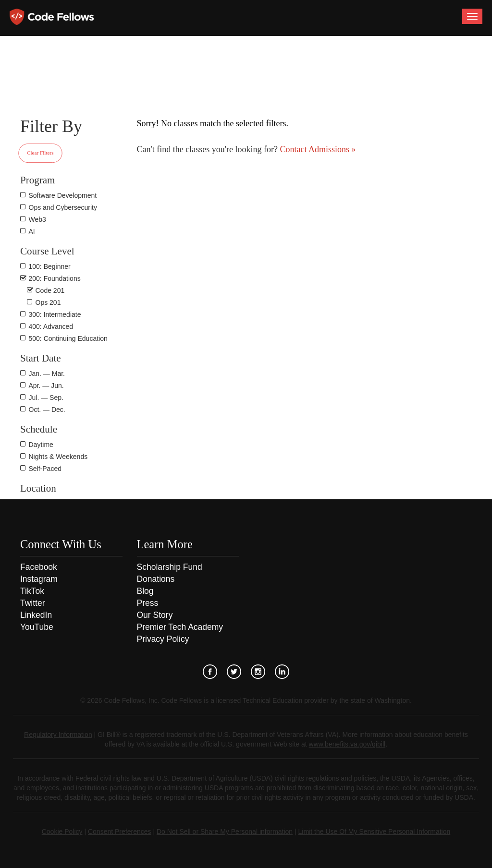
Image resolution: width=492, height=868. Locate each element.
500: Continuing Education (68, 338)
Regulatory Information (58, 735)
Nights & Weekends (58, 457)
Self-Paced (45, 469)
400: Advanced (51, 326)
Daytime (41, 445)
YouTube (37, 627)
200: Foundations (55, 278)
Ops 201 (48, 302)
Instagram (39, 579)
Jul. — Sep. (46, 398)
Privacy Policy (163, 639)
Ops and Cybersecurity (63, 207)
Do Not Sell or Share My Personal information (225, 832)
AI (32, 231)
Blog (145, 591)
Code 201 (50, 290)
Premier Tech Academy (180, 627)
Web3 (37, 219)
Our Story (155, 615)
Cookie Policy (62, 832)
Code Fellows (52, 17)
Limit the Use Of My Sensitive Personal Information (375, 832)
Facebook (39, 567)
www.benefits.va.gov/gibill (347, 744)
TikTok (32, 591)
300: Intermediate (55, 314)
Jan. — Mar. (47, 374)
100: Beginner (50, 266)
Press (148, 603)
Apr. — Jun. (46, 386)
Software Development (63, 195)
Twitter (33, 603)
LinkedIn (36, 615)
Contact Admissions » (317, 149)
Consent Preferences (120, 832)
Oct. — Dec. (47, 410)
